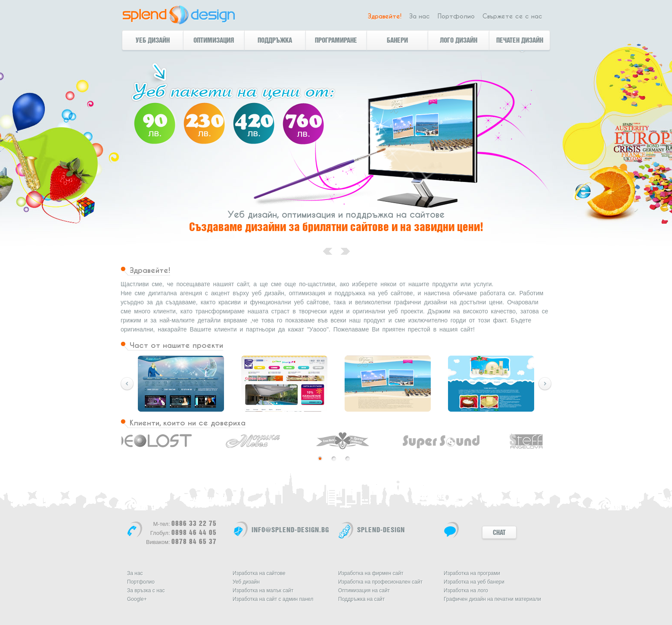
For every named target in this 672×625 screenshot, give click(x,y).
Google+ (137, 599)
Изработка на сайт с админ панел (273, 599)
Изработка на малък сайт (263, 591)
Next (127, 384)
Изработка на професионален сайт (380, 582)
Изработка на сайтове (259, 573)
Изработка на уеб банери (474, 582)
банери (397, 40)
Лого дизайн (459, 40)
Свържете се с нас (512, 16)
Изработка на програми (472, 573)
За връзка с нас (146, 591)
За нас (420, 16)
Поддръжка (275, 40)
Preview (545, 384)
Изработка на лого (466, 591)
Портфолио (456, 16)
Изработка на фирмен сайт (371, 573)
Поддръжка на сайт (361, 599)
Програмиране (336, 40)
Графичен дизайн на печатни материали (492, 599)
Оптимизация (214, 40)
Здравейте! (385, 16)
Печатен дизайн (520, 40)
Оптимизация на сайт (364, 591)
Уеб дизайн (153, 40)
